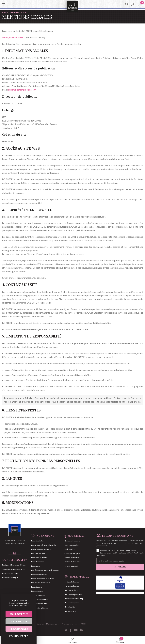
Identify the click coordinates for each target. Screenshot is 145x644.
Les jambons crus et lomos (41, 583)
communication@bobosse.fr (22, 90)
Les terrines (36, 566)
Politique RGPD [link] (19, 636)
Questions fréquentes (72, 541)
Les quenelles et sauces (40, 558)
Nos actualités (70, 607)
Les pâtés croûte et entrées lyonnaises (45, 570)
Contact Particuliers (72, 558)
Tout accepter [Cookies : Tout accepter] (19, 614)
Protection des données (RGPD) (74, 624)
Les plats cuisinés (37, 562)
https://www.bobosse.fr (14, 37)
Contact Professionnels (73, 562)
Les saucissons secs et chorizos (42, 579)
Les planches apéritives (40, 600)
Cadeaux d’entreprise (72, 553)
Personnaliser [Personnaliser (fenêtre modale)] (19, 629)
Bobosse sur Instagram (10, 578)
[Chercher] (127, 4)
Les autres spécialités (39, 574)
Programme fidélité (71, 545)
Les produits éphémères (40, 608)
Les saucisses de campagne (41, 549)
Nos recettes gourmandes (74, 603)
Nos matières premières (73, 594)
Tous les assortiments (39, 604)
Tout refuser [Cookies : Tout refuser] (19, 621)
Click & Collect (70, 549)
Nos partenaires (70, 611)
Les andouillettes (37, 541)
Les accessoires (37, 591)
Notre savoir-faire (71, 590)
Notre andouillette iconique (74, 599)
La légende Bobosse (72, 582)
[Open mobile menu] (4, 4)
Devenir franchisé (71, 566)
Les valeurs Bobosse (72, 586)
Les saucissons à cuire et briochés (43, 545)
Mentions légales (53, 624)
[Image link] (15, 530)
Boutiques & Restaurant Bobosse (14, 565)
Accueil (6, 13)
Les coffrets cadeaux (39, 595)
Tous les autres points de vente (13, 569)
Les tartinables (37, 587)
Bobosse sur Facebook (10, 573)
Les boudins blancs (38, 553)
